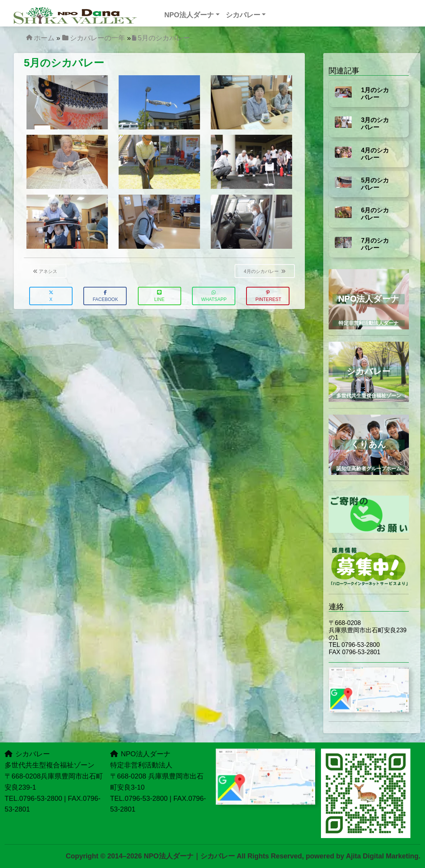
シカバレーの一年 (98, 38)
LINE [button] (160, 296)
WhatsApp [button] (214, 296)
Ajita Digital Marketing (382, 856)
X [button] (51, 296)
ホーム (44, 38)
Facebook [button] (105, 296)
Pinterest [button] (268, 296)
